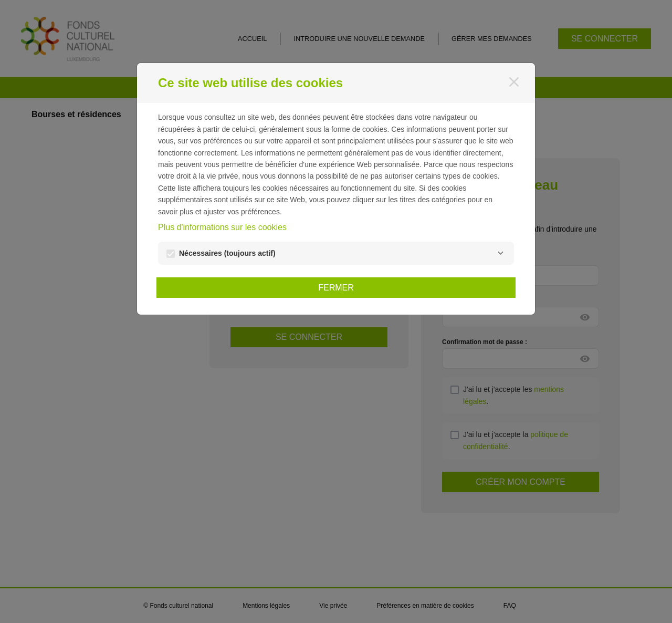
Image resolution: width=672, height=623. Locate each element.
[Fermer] (514, 82)
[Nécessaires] (500, 253)
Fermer (336, 288)
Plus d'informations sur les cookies (222, 227)
